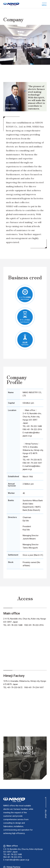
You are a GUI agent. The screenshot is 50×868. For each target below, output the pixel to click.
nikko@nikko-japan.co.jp (19, 860)
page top (46, 808)
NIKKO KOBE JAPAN (11, 4)
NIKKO (14, 799)
